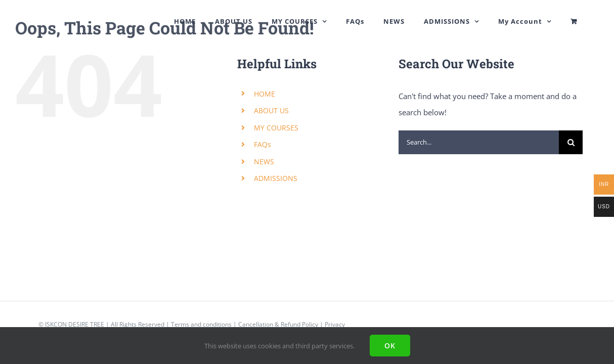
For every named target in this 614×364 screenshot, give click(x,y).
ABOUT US (271, 110)
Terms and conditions (201, 324)
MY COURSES (276, 128)
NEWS (264, 162)
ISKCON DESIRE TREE (75, 324)
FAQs (262, 144)
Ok (390, 346)
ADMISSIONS (276, 178)
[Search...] (479, 142)
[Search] (571, 142)
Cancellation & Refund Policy (278, 324)
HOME (265, 94)
